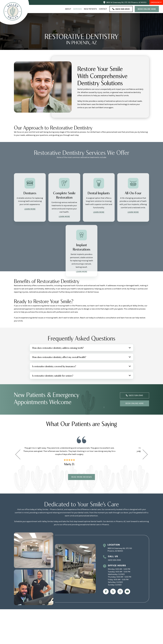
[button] (81, 348)
